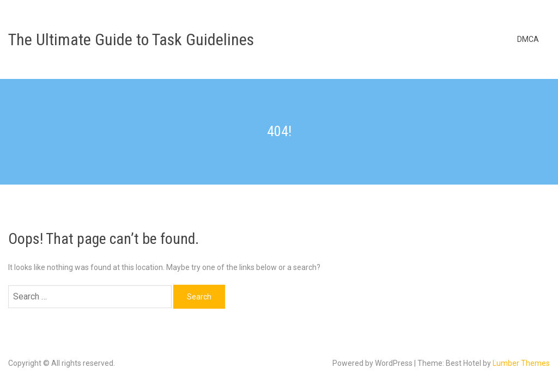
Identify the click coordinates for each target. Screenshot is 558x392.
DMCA (528, 39)
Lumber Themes (521, 363)
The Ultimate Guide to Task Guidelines (131, 39)
